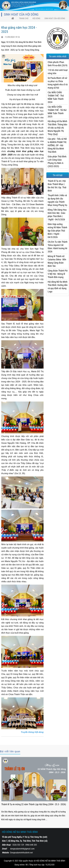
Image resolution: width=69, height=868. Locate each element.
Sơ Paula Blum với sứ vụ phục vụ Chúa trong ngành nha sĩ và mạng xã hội (58, 83)
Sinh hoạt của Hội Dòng (55, 18)
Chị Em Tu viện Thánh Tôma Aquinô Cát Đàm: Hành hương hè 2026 (58, 247)
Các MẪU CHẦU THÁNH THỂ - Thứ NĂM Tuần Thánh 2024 (56, 97)
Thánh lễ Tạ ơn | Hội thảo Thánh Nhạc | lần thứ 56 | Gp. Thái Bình (57, 186)
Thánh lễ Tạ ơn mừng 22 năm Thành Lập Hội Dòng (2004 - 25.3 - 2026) (34, 804)
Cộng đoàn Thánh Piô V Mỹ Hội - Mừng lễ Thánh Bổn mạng (58, 274)
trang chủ (24, 18)
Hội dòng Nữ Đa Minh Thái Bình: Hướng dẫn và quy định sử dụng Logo (58, 287)
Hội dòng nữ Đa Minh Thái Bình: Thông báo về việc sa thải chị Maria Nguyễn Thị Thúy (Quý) (57, 128)
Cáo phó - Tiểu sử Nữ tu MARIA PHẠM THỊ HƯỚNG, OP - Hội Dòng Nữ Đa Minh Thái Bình (57, 145)
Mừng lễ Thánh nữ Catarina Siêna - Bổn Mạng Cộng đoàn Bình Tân (57, 261)
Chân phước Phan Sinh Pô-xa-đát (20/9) (58, 64)
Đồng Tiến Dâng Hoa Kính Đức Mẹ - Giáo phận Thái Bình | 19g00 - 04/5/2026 (57, 215)
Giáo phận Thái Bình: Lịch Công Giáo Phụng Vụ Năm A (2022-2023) (57, 161)
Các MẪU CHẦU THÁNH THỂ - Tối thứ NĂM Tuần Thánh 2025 (57, 112)
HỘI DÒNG (36, 18)
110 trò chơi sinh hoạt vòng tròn (58, 72)
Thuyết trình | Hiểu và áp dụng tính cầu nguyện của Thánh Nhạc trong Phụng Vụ (57, 200)
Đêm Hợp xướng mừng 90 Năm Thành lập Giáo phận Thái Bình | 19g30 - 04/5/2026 (57, 231)
